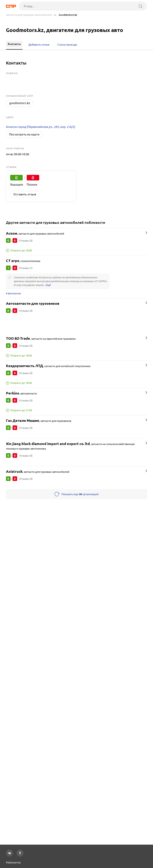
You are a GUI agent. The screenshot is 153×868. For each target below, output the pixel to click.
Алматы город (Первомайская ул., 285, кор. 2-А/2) (41, 127)
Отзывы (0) (26, 241)
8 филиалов (13, 293)
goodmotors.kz (20, 103)
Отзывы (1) (26, 268)
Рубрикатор (13, 862)
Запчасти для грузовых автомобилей (29, 15)
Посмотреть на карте (24, 134)
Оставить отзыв (25, 194)
